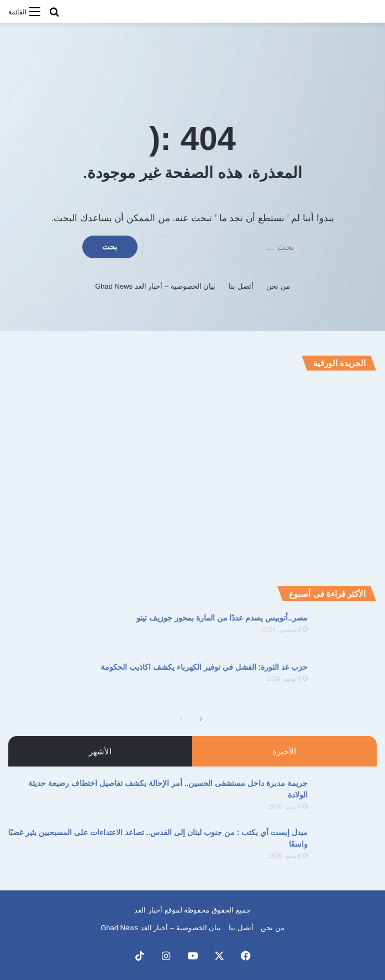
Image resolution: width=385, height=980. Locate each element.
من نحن (278, 286)
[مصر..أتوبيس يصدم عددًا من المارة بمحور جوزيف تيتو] (346, 633)
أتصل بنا (241, 286)
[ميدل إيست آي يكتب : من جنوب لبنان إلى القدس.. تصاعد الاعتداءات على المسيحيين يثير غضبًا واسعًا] (346, 848)
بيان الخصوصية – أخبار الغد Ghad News (155, 286)
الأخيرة (284, 751)
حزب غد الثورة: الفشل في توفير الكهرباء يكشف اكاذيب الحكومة (204, 667)
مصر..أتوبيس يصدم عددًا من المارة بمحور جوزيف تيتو (222, 618)
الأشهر (100, 751)
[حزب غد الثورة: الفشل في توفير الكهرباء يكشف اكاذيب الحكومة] (346, 682)
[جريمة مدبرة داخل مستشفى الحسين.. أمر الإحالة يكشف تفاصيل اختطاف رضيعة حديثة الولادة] (346, 798)
